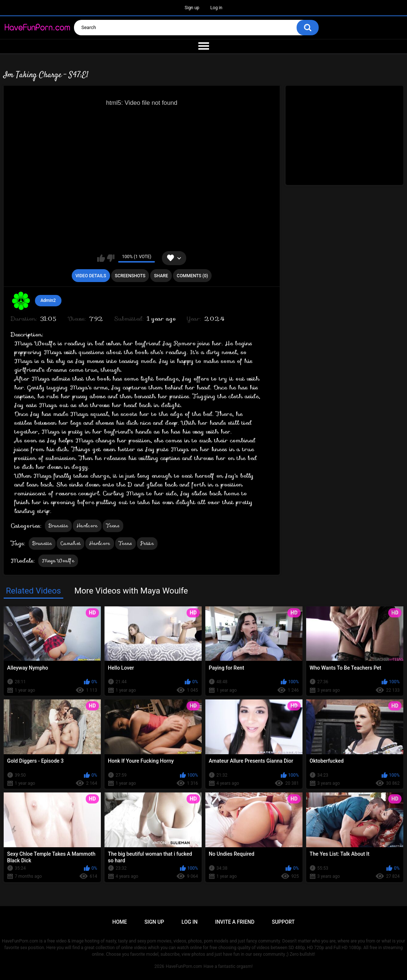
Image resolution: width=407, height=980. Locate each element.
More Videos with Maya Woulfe (131, 591)
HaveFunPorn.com (184, 966)
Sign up (192, 8)
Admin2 (48, 300)
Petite (147, 543)
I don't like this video (111, 258)
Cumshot (70, 543)
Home (120, 922)
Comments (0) (192, 276)
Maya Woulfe (58, 561)
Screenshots (130, 276)
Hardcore (87, 526)
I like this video (101, 258)
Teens (113, 526)
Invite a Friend (235, 922)
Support (283, 922)
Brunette (58, 526)
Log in (217, 8)
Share (161, 276)
